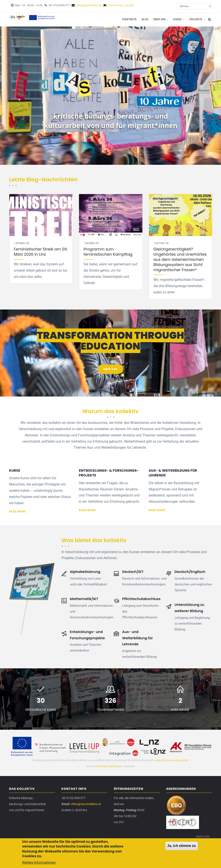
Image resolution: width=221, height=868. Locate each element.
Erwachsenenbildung (108, 767)
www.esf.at (161, 761)
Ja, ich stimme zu (182, 846)
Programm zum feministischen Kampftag (108, 252)
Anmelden (202, 837)
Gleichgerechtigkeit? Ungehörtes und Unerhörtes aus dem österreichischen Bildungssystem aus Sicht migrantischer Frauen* (180, 260)
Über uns (160, 20)
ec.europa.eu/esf (179, 761)
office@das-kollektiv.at (89, 5)
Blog (144, 20)
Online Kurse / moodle (121, 5)
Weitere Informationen (39, 863)
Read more (17, 512)
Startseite (128, 20)
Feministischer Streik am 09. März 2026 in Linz (41, 252)
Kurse (179, 20)
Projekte (197, 20)
